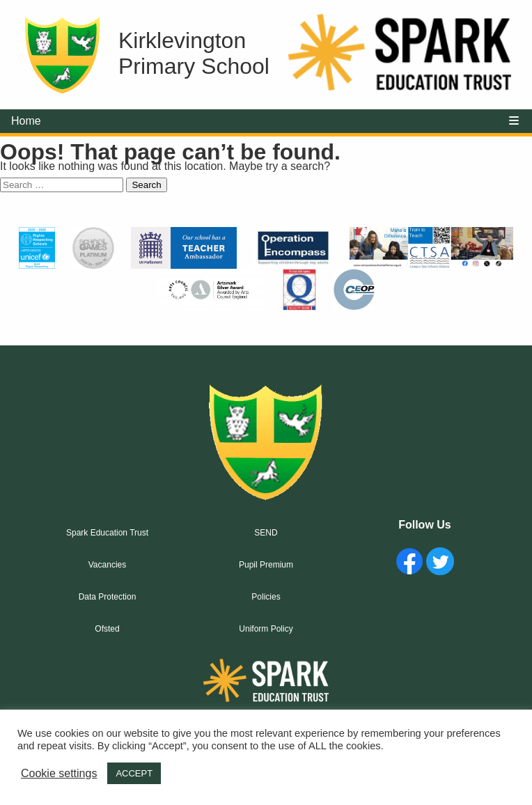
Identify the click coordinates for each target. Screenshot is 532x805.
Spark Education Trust (107, 533)
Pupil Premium (266, 565)
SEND (266, 533)
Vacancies (107, 565)
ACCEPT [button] (134, 773)
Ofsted (107, 629)
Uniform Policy (266, 629)
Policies (266, 597)
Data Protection (108, 597)
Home (26, 121)
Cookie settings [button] (59, 773)
